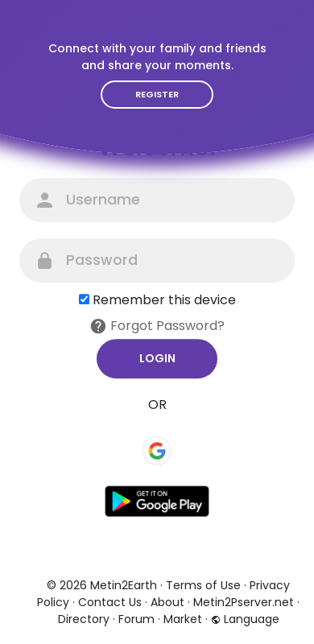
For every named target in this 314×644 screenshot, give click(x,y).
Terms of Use (203, 585)
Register (157, 94)
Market (183, 619)
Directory (84, 619)
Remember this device (164, 300)
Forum (136, 619)
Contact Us (110, 602)
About (167, 602)
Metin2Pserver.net (244, 602)
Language (245, 619)
